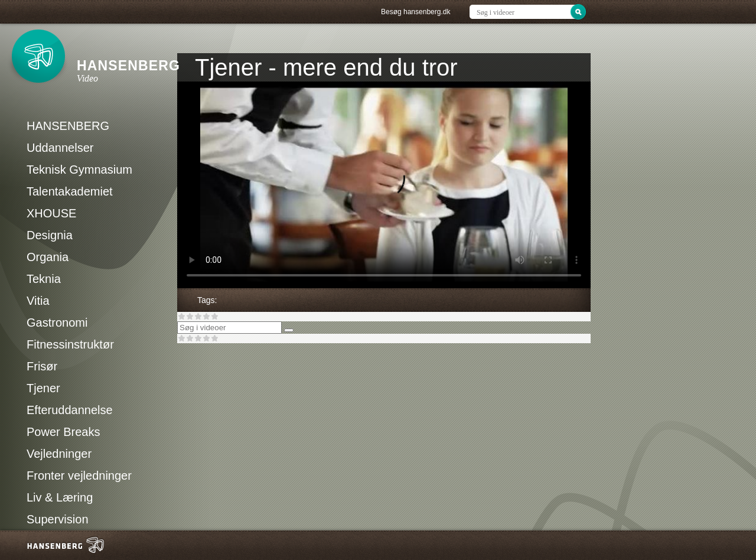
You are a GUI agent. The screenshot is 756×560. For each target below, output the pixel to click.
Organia (48, 257)
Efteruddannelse (70, 410)
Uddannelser (60, 148)
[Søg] (289, 330)
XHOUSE (51, 213)
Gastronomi (57, 323)
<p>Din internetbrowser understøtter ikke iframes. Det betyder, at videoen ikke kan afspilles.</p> (384, 185)
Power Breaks (63, 432)
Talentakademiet (70, 191)
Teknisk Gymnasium (79, 170)
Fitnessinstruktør (70, 344)
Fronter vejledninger (79, 476)
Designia (50, 235)
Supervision (58, 519)
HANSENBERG (68, 126)
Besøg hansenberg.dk (416, 12)
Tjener (43, 388)
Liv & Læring (60, 497)
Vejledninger (59, 454)
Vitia (38, 301)
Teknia (44, 279)
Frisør (42, 366)
